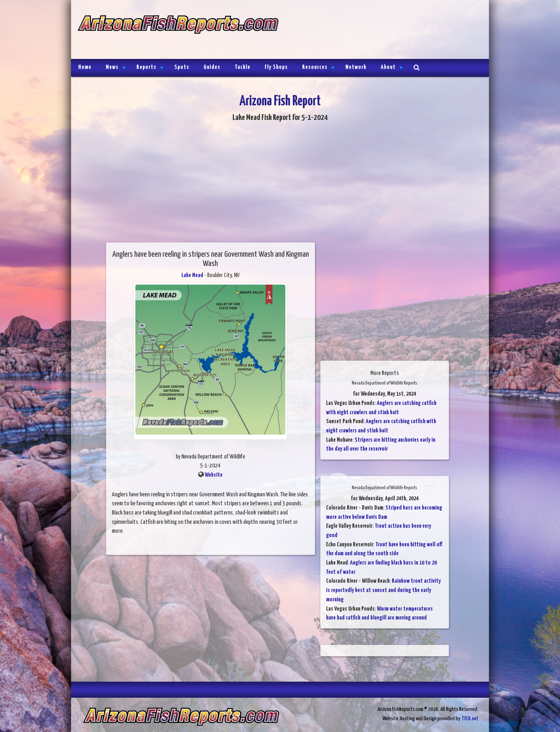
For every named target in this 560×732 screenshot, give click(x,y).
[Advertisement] (381, 30)
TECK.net (470, 719)
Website (214, 475)
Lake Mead (192, 275)
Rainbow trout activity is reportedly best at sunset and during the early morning (383, 590)
